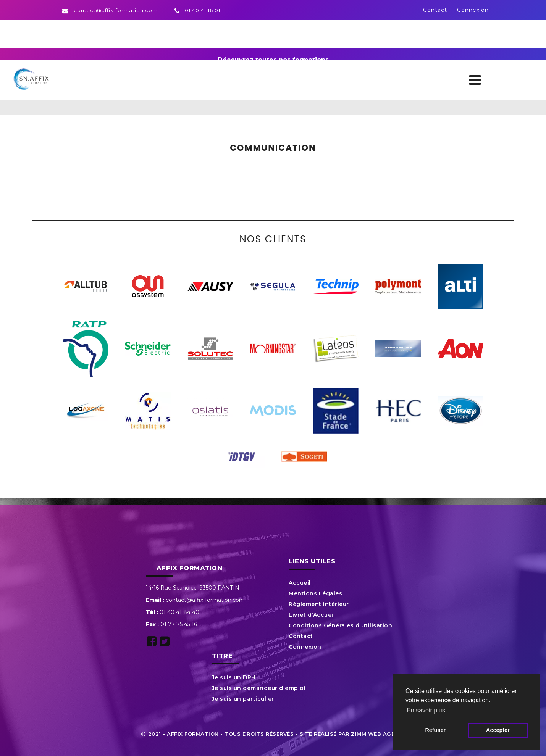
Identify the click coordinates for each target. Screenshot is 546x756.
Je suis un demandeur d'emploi (259, 688)
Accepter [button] (498, 730)
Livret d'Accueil (312, 615)
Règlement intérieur (319, 604)
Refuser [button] (435, 730)
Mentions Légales (315, 593)
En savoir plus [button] (426, 710)
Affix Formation (190, 568)
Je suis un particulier (243, 699)
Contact (435, 10)
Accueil (300, 583)
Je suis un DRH (234, 677)
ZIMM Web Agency (378, 734)
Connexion (473, 10)
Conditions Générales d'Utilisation (340, 625)
